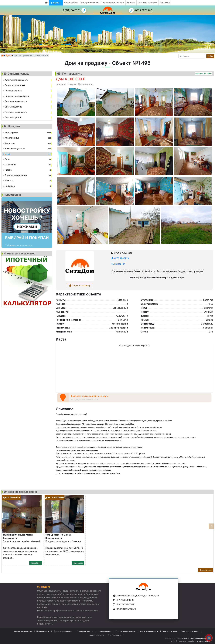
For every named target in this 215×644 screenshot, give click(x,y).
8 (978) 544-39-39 (75, 10)
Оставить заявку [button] (147, 3)
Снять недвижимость (190, 631)
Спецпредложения (90, 3)
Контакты (165, 3)
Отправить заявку (80, 286)
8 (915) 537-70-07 (140, 10)
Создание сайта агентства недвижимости (193, 639)
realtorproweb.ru (204, 641)
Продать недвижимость (126, 631)
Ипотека (131, 3)
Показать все (206, 570)
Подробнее (36, 563)
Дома (9, 56)
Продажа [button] (56, 3)
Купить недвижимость (63, 631)
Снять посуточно (96, 635)
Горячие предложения (113, 3)
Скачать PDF (118, 264)
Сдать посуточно (170, 631)
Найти (210, 56)
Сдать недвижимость (149, 631)
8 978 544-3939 (120, 258)
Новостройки (71, 3)
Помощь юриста (105, 631)
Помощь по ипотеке (85, 631)
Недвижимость (43, 631)
